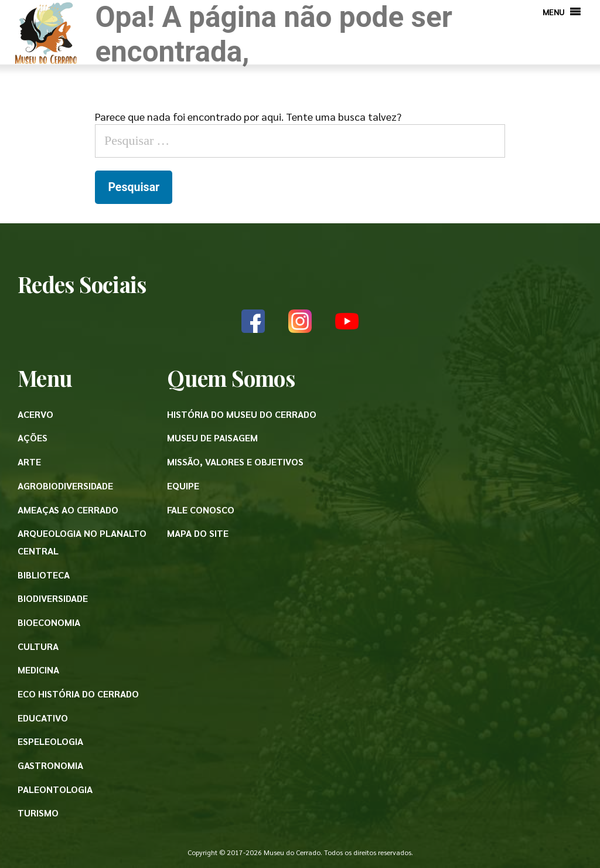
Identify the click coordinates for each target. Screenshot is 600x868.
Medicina (38, 670)
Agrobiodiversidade (65, 486)
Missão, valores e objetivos (235, 462)
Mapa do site (198, 533)
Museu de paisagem (212, 438)
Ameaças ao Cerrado (68, 510)
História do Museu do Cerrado (242, 414)
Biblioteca (44, 575)
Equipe (183, 486)
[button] (554, 12)
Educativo (43, 718)
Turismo (38, 813)
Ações (33, 438)
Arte (29, 462)
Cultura (38, 646)
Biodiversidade (53, 598)
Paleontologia (55, 789)
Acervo (35, 414)
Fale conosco (201, 510)
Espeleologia (50, 741)
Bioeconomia (49, 622)
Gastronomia (50, 765)
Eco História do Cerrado (78, 694)
